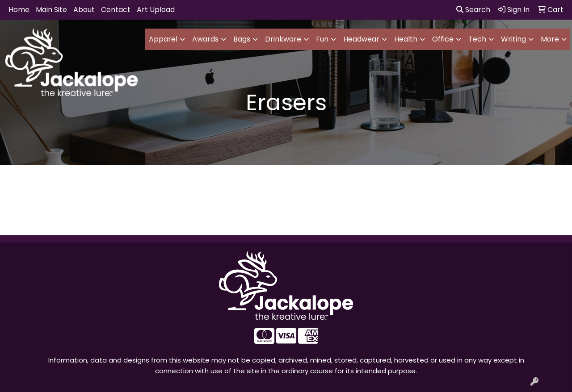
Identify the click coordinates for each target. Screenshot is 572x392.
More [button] (550, 39)
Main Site (51, 10)
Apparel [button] (163, 39)
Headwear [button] (361, 39)
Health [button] (406, 39)
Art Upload (156, 10)
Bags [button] (242, 39)
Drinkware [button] (283, 39)
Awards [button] (205, 39)
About (84, 10)
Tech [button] (477, 39)
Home (19, 10)
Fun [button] (322, 39)
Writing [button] (513, 39)
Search (473, 10)
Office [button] (443, 39)
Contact (116, 10)
